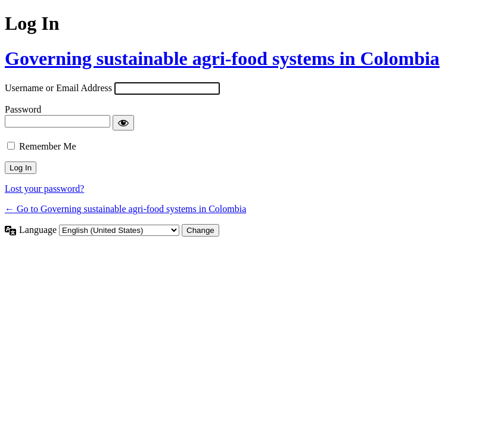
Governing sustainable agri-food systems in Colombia (222, 58)
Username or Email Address (58, 88)
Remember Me (48, 146)
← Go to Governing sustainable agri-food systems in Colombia (125, 209)
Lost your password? (44, 189)
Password (23, 109)
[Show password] (123, 123)
